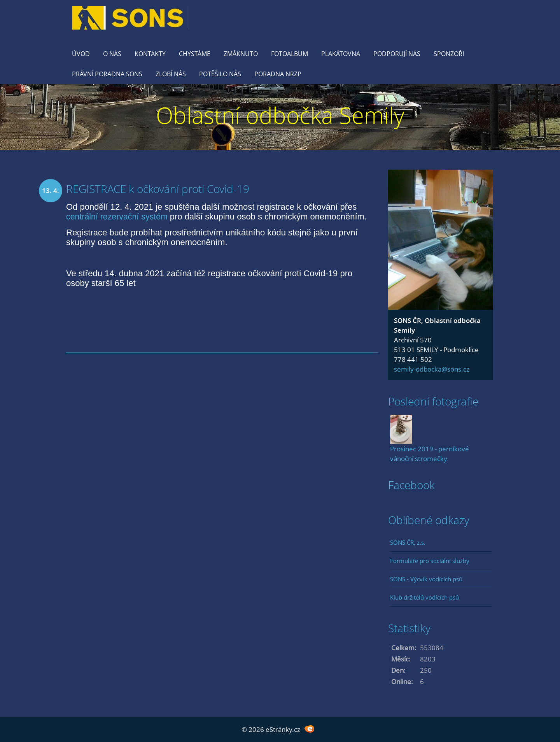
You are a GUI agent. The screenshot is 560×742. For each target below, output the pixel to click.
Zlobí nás (171, 74)
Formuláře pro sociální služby (430, 561)
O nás (112, 54)
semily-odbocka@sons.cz (432, 369)
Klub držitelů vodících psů (424, 597)
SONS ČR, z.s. (408, 542)
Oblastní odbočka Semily (280, 115)
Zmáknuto (241, 54)
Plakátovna (341, 54)
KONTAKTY (150, 54)
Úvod (81, 54)
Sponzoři (449, 54)
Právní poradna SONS (107, 74)
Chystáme (195, 54)
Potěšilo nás (220, 74)
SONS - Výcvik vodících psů (426, 579)
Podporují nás (397, 54)
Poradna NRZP (278, 74)
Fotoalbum (290, 54)
